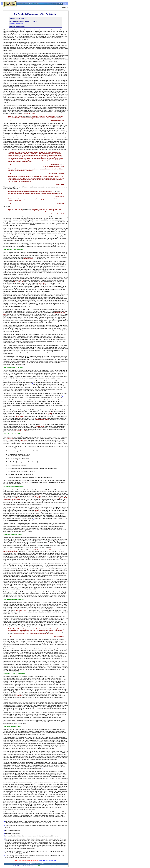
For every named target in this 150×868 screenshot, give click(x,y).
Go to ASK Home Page (32, 864)
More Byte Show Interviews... (17, 24)
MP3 (26, 19)
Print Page (42, 864)
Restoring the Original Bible (48, 860)
